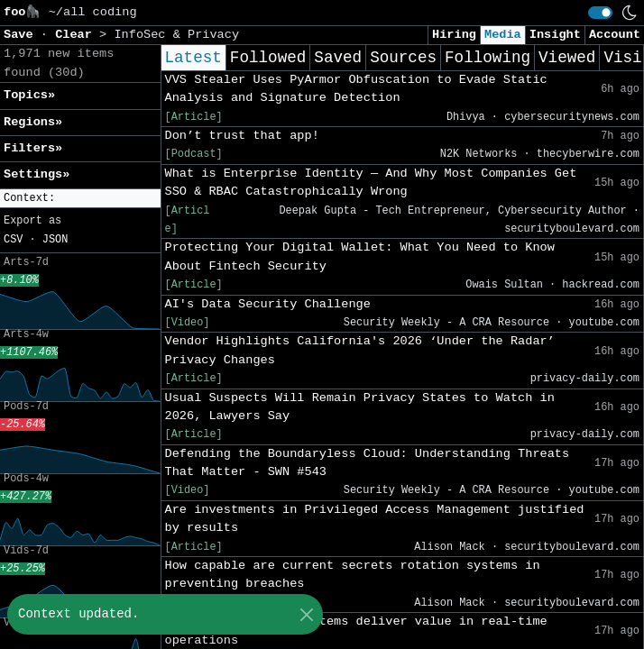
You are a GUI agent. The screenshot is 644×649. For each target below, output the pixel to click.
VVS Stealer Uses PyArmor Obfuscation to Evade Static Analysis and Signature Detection (356, 89)
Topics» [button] (29, 95)
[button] (80, 199)
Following (488, 58)
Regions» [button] (33, 122)
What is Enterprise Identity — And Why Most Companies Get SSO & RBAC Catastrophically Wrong (371, 183)
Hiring (454, 35)
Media (503, 35)
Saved (338, 58)
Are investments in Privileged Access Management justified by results (375, 519)
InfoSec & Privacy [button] (176, 35)
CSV (13, 240)
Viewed (567, 58)
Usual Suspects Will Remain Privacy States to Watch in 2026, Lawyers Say (360, 407)
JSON (55, 240)
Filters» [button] (33, 148)
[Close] (306, 614)
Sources (403, 58)
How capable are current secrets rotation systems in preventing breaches (353, 575)
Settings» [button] (37, 174)
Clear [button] (77, 35)
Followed (268, 58)
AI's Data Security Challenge (268, 304)
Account (615, 35)
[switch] (600, 13)
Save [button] (22, 35)
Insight (555, 35)
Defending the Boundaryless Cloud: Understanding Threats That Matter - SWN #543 (368, 463)
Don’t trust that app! (242, 136)
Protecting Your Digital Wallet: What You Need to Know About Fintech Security (360, 256)
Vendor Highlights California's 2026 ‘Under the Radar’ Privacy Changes (360, 350)
